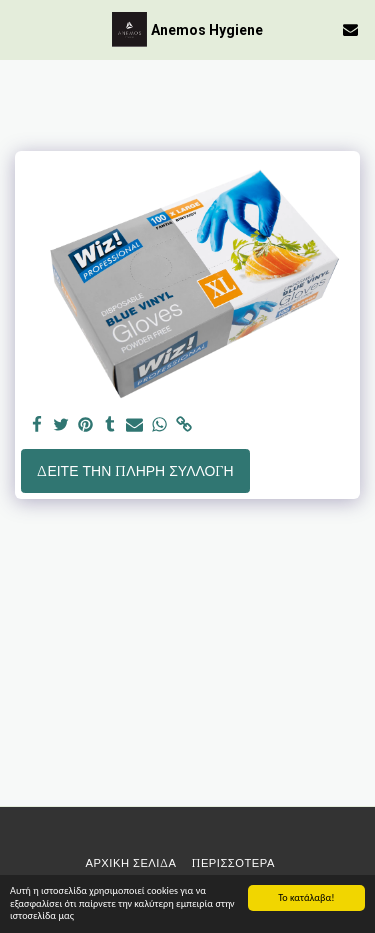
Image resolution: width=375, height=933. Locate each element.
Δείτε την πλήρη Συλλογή (135, 471)
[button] (22, 28)
